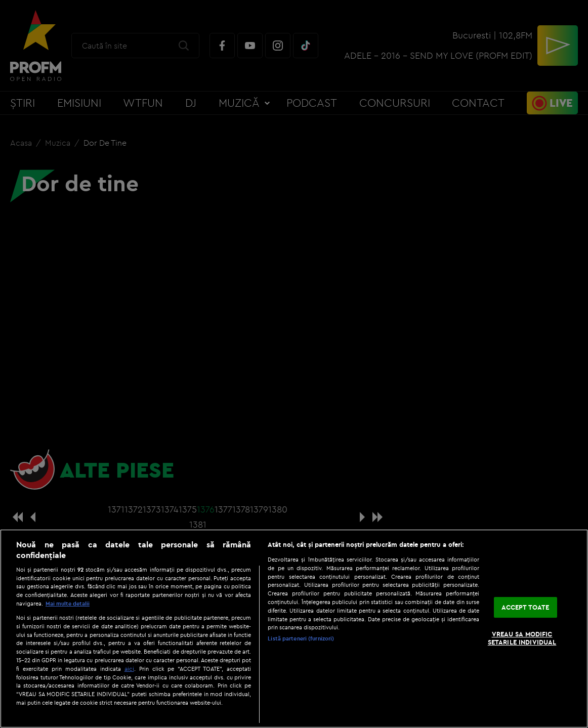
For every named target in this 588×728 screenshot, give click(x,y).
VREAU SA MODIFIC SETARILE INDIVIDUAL (522, 638)
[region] (294, 629)
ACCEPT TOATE (526, 607)
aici (129, 669)
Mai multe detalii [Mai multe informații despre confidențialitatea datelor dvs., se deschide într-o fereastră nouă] (68, 604)
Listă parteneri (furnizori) (301, 638)
